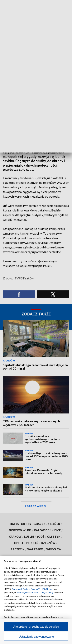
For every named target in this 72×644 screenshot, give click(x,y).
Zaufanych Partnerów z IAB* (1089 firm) (32, 589)
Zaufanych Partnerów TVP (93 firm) (35, 592)
